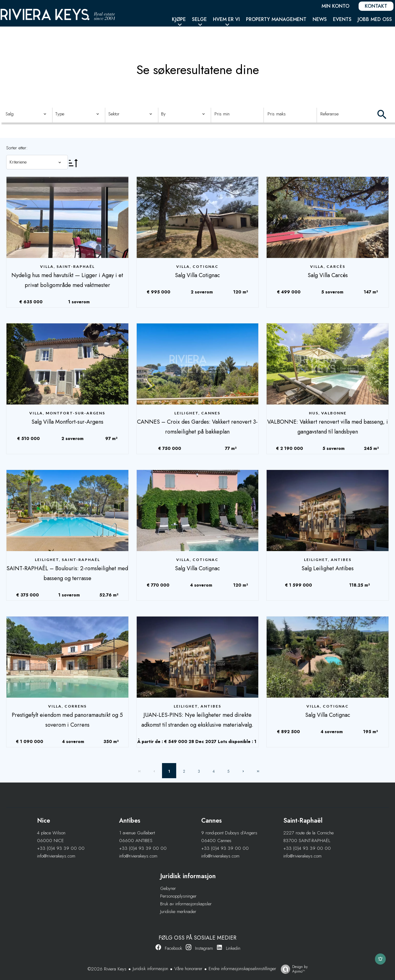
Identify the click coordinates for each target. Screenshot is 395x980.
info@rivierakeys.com (56, 856)
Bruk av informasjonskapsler (186, 904)
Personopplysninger (178, 896)
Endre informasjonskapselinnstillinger (242, 969)
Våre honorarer (188, 969)
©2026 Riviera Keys (107, 969)
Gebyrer (168, 888)
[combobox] (26, 114)
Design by (293, 969)
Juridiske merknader (178, 911)
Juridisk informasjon (150, 969)
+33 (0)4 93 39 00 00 (61, 848)
